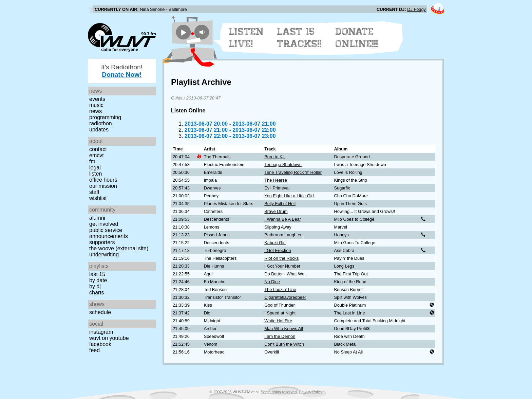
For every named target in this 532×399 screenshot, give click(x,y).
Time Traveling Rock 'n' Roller (293, 172)
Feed (94, 350)
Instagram (101, 332)
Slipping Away (278, 227)
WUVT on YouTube (109, 338)
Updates (99, 130)
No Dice (272, 282)
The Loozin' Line (280, 289)
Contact (98, 149)
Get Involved (104, 224)
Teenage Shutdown (283, 165)
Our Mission (103, 186)
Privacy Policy (311, 392)
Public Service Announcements (109, 233)
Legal (95, 168)
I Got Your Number (282, 266)
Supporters (102, 242)
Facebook (100, 344)
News (96, 111)
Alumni (97, 218)
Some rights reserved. (279, 392)
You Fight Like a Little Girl (289, 196)
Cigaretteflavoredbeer (285, 297)
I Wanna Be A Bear (283, 219)
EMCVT (97, 155)
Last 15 (97, 274)
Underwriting (104, 255)
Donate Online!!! (357, 38)
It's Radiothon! (122, 71)
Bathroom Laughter (283, 235)
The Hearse (276, 180)
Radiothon (101, 123)
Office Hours (103, 180)
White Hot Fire (278, 321)
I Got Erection (278, 250)
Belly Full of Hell (280, 204)
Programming (105, 117)
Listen (96, 174)
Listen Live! (246, 38)
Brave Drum (276, 211)
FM (92, 161)
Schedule (100, 312)
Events (97, 99)
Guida (177, 98)
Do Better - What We (284, 274)
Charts (97, 293)
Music (96, 105)
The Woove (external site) (119, 248)
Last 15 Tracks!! (299, 38)
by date (98, 280)
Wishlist (98, 198)
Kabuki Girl (275, 243)
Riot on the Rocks (281, 258)
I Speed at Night (280, 313)
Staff (94, 192)
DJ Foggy (416, 9)
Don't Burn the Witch (284, 344)
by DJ (95, 286)
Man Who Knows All (284, 329)
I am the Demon (280, 336)
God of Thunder (279, 305)
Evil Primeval (277, 188)
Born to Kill (275, 157)
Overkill (272, 352)
